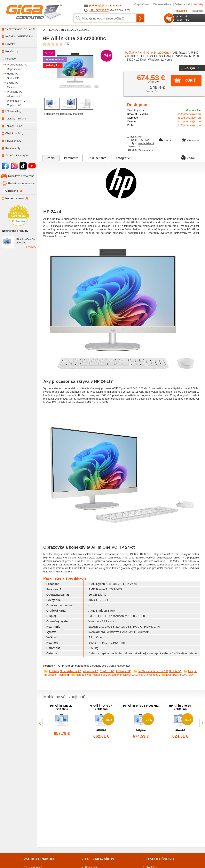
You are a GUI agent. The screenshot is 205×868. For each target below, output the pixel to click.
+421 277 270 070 (99, 10)
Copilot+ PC (107, 671)
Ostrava (132, 121)
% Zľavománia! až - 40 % (153, 671)
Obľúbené (12, 191)
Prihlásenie (180, 11)
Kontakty (198, 4)
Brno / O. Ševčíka (137, 114)
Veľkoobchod (183, 4)
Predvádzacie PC (71, 671)
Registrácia (197, 11)
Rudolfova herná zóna (21, 176)
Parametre (71, 158)
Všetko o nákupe (162, 4)
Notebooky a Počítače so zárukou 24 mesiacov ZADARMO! (111, 675)
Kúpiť (190, 80)
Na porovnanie (15, 198)
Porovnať (168, 140)
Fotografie (123, 158)
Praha (131, 125)
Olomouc (132, 118)
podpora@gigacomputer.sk (105, 6)
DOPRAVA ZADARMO (180, 675)
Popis (51, 158)
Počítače (54, 671)
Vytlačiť (188, 157)
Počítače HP (123, 671)
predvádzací (146, 143)
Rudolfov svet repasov (21, 183)
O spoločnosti (142, 4)
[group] (62, 722)
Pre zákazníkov (100, 859)
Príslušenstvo (97, 158)
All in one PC (91, 671)
